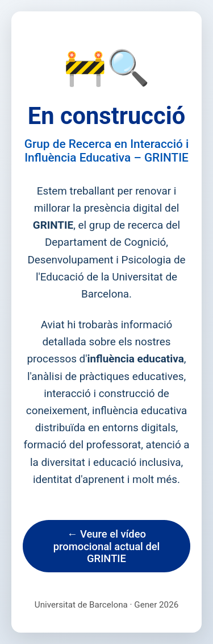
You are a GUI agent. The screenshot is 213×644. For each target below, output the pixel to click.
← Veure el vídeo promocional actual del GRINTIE (107, 546)
